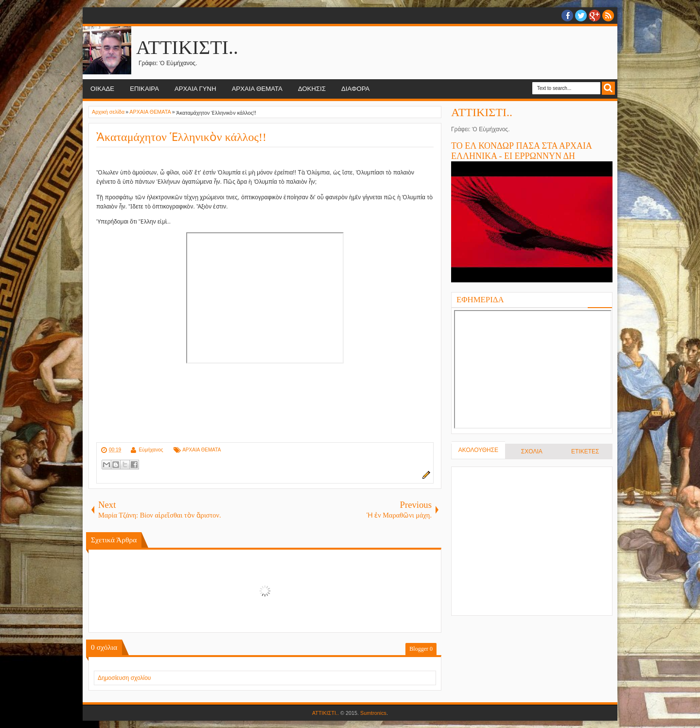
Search (608, 88)
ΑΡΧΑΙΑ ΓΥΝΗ (195, 89)
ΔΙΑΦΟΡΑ (355, 89)
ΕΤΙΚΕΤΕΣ (585, 451)
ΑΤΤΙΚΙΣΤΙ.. (187, 47)
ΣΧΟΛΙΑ (532, 451)
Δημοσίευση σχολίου (124, 678)
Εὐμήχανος (151, 450)
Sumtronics (373, 713)
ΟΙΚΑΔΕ (102, 89)
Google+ (595, 16)
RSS (608, 16)
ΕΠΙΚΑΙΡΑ (144, 89)
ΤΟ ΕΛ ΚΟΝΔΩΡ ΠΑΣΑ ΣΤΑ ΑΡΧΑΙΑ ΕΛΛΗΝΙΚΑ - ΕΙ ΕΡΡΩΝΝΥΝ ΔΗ (521, 151)
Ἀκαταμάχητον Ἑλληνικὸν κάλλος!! (181, 137)
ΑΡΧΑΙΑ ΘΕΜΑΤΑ (257, 89)
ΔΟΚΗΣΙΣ (312, 89)
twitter (581, 16)
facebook (567, 16)
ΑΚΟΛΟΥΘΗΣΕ (478, 450)
